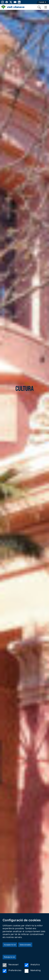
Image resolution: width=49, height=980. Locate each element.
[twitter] (11, 2)
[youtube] (15, 2)
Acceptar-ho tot (10, 945)
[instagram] (2, 2)
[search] (39, 7)
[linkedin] (19, 2)
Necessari (11, 965)
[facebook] (7, 2)
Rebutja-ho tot (9, 957)
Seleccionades (25, 945)
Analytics (32, 965)
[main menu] (46, 7)
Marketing (33, 971)
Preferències (12, 971)
